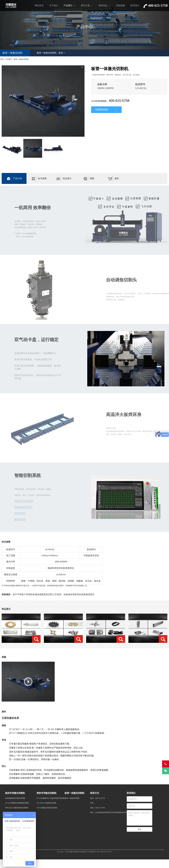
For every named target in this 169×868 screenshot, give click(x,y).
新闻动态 (103, 5)
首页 (2, 59)
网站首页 (39, 5)
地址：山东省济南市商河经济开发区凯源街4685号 (108, 812)
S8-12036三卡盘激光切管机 (47, 803)
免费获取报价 (107, 110)
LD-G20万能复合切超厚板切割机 (17, 803)
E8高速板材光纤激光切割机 (15, 798)
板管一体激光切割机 (47, 53)
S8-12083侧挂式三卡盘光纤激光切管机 (51, 798)
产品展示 (68, 5)
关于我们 (54, 5)
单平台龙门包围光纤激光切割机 (17, 808)
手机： (93, 803)
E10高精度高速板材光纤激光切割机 (18, 812)
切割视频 (121, 5)
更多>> (62, 53)
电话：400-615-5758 (97, 798)
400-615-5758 (119, 101)
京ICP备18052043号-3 (104, 852)
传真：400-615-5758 (97, 808)
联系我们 (135, 5)
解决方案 (85, 5)
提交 (139, 829)
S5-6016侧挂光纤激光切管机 (47, 808)
